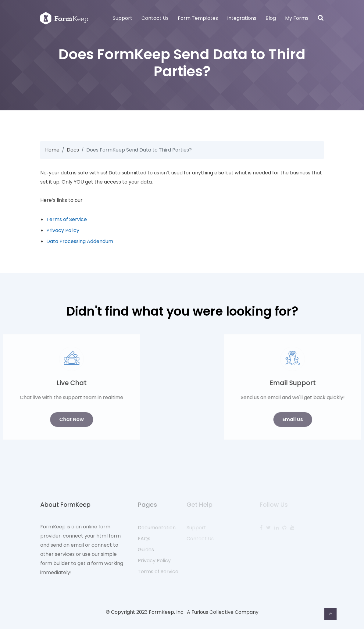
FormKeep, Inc (166, 612)
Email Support (327, 383)
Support (123, 18)
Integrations (242, 18)
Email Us (327, 419)
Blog (271, 18)
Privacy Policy (63, 230)
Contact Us (155, 18)
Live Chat (37, 383)
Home (52, 150)
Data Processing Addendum (80, 241)
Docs (73, 150)
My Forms (297, 18)
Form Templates (198, 18)
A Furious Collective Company (223, 612)
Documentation (157, 528)
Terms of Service (67, 219)
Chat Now (37, 419)
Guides (146, 550)
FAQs (144, 539)
